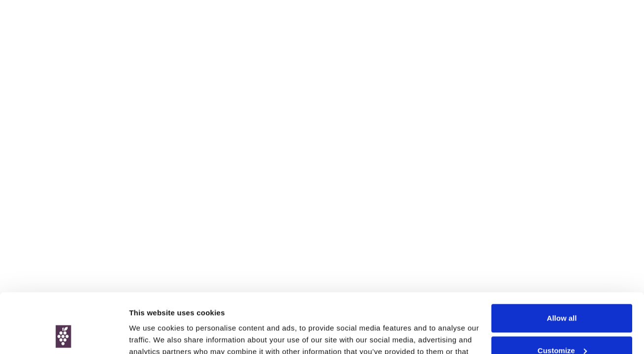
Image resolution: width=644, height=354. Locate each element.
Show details (152, 335)
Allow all (562, 262)
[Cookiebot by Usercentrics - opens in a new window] (64, 335)
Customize (562, 294)
